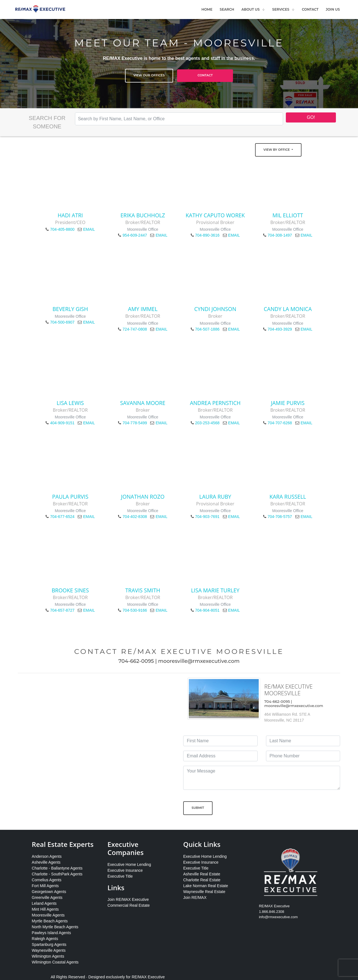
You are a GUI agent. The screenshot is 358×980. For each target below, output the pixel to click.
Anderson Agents (47, 856)
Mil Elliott (288, 215)
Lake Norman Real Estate (206, 886)
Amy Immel (143, 309)
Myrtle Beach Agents (50, 921)
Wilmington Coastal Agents (55, 962)
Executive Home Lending (129, 864)
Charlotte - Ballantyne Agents (57, 868)
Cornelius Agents (47, 880)
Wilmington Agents (48, 956)
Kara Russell (288, 497)
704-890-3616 (207, 235)
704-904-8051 (207, 610)
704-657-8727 (62, 610)
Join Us (333, 9)
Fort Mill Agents (45, 886)
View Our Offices (149, 75)
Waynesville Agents (49, 950)
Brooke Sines (70, 590)
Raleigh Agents (45, 939)
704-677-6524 (62, 517)
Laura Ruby (215, 497)
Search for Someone (47, 122)
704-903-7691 (207, 517)
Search (227, 9)
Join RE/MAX (195, 897)
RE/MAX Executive (148, 977)
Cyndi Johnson (215, 309)
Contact (310, 9)
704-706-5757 (280, 517)
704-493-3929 (280, 329)
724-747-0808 (135, 329)
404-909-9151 (62, 423)
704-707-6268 (280, 423)
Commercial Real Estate (129, 905)
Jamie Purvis (288, 403)
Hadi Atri (70, 215)
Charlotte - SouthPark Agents (57, 874)
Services (281, 9)
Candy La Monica (288, 309)
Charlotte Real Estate (202, 880)
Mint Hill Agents (45, 909)
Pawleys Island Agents (51, 933)
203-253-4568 (207, 423)
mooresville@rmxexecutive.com (199, 661)
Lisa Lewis (70, 403)
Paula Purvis (70, 497)
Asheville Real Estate (202, 874)
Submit (198, 808)
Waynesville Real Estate (204, 892)
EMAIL (89, 229)
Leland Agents (44, 903)
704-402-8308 (135, 517)
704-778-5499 (135, 423)
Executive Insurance (125, 870)
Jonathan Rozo (143, 497)
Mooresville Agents (48, 915)
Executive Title (120, 876)
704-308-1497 (280, 235)
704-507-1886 (207, 329)
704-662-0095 (136, 661)
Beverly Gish (70, 309)
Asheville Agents (46, 862)
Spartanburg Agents (49, 944)
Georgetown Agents (49, 892)
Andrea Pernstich (215, 403)
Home (207, 9)
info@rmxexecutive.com (278, 917)
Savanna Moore (143, 403)
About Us (250, 9)
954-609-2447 (135, 235)
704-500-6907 (62, 322)
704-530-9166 (135, 610)
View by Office (277, 150)
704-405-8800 (62, 229)
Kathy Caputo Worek (215, 215)
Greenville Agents (47, 897)
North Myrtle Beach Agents (55, 927)
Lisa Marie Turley (215, 590)
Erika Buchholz (143, 215)
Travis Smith (143, 590)
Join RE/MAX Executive (128, 899)
